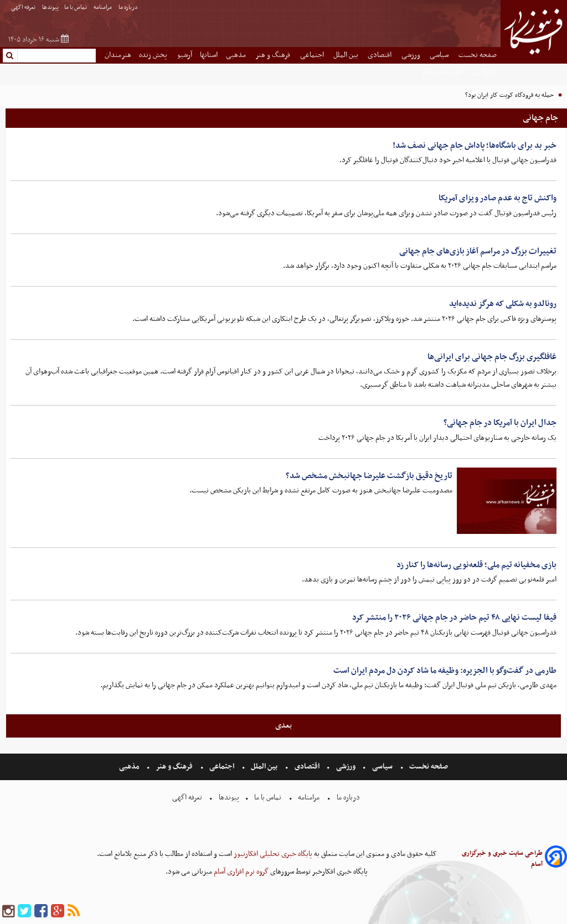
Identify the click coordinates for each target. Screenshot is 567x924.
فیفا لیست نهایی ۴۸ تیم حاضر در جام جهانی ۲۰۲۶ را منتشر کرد (454, 617)
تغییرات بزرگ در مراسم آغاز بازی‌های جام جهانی (478, 251)
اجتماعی (313, 55)
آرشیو (185, 55)
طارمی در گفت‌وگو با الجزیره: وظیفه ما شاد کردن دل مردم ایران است (445, 671)
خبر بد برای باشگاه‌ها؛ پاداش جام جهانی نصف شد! (475, 146)
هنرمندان (118, 55)
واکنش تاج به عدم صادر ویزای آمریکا (498, 198)
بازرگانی (485, 72)
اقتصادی (380, 55)
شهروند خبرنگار (443, 72)
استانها (209, 55)
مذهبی (237, 55)
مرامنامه (103, 7)
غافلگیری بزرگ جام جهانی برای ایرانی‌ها (492, 357)
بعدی (283, 725)
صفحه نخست (478, 55)
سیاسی (440, 55)
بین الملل (347, 55)
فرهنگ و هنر (274, 55)
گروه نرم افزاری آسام (240, 872)
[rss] (74, 912)
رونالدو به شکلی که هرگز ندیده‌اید (503, 304)
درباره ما (129, 7)
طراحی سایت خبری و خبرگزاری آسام (502, 859)
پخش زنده (154, 55)
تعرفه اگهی (24, 7)
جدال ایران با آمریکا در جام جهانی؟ (500, 423)
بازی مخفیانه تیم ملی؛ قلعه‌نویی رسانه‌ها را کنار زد (476, 565)
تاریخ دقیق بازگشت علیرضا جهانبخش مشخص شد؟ (369, 476)
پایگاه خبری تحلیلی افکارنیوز (272, 854)
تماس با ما (76, 7)
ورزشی (412, 55)
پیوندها (50, 7)
